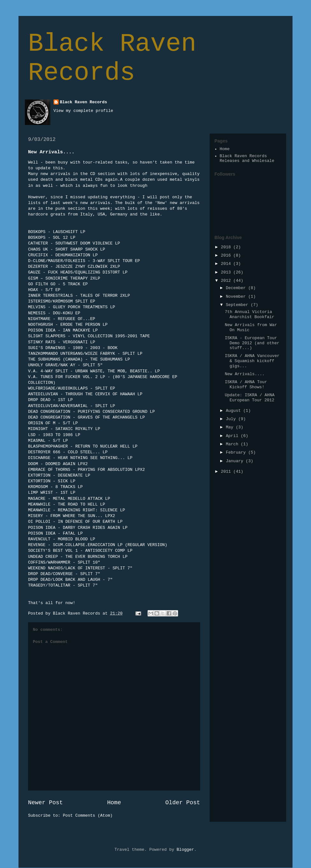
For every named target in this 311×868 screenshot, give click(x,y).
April (233, 436)
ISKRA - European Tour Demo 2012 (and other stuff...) (252, 343)
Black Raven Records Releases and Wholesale (247, 159)
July (232, 419)
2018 (227, 247)
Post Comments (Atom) (88, 816)
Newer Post (45, 803)
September (238, 305)
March (233, 444)
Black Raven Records (112, 58)
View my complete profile (83, 111)
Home (114, 803)
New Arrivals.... (245, 374)
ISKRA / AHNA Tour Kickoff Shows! (246, 385)
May (231, 427)
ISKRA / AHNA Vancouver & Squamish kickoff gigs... (252, 361)
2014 (227, 264)
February (237, 452)
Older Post (183, 803)
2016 (227, 255)
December (237, 288)
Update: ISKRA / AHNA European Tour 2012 (250, 398)
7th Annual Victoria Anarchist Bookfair (249, 314)
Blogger (185, 850)
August (235, 411)
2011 (227, 472)
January (236, 461)
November (237, 297)
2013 (227, 272)
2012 (227, 281)
